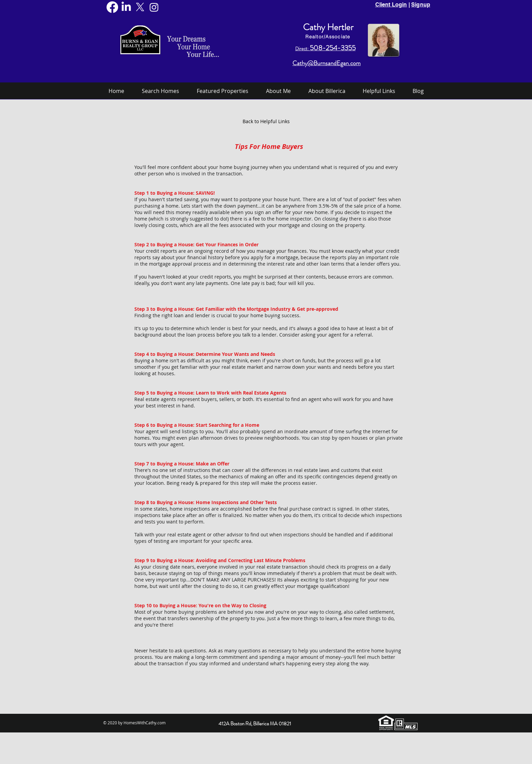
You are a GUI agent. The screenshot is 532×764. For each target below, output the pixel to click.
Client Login (391, 5)
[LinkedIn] (126, 7)
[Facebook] (112, 7)
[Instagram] (154, 7)
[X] (140, 7)
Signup (421, 5)
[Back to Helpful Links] (266, 121)
